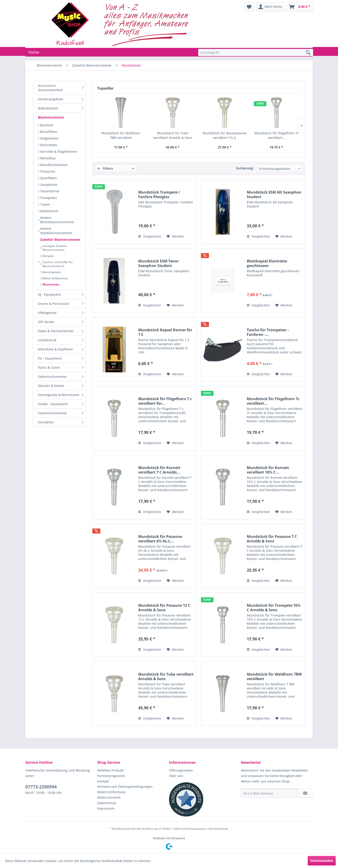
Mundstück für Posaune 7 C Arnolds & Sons (272, 539)
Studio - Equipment (53, 404)
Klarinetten (49, 145)
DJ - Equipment (49, 294)
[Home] (34, 52)
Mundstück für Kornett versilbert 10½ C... (268, 470)
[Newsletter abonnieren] (305, 793)
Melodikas (48, 158)
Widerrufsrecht (109, 797)
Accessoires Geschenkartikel (50, 88)
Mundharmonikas (54, 165)
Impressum (106, 808)
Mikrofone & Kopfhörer (56, 349)
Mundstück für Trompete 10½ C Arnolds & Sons (274, 608)
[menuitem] (249, 7)
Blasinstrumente (51, 117)
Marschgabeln (52, 272)
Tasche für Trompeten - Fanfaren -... (268, 332)
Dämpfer (48, 256)
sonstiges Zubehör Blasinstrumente (55, 248)
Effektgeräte (47, 313)
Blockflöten (49, 132)
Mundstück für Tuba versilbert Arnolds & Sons (173, 135)
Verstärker (46, 422)
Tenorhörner (50, 191)
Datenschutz (107, 803)
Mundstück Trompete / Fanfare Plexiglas (159, 194)
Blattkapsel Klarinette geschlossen (267, 263)
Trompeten (49, 198)
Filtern (105, 168)
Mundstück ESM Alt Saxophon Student (274, 194)
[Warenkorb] (300, 7)
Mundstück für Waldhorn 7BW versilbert (121, 135)
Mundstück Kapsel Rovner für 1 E (165, 332)
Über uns (176, 776)
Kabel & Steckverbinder (56, 331)
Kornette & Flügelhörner (59, 152)
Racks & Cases (49, 367)
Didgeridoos (49, 138)
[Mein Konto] (270, 7)
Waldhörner (49, 211)
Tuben (45, 204)
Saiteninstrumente (52, 377)
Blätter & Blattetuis (55, 278)
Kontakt (103, 781)
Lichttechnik (47, 340)
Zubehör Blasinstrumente (60, 240)
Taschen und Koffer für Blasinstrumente (58, 264)
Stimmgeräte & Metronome (59, 395)
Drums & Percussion (53, 304)
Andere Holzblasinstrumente (56, 231)
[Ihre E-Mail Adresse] (270, 793)
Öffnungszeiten (181, 770)
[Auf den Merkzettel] (175, 236)
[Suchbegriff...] (256, 52)
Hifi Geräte (46, 322)
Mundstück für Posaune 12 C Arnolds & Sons (164, 608)
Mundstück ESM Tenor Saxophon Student (159, 263)
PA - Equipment (50, 358)
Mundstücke (51, 284)
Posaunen (48, 171)
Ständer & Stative (51, 386)
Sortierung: (245, 168)
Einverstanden (322, 861)
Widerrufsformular (112, 792)
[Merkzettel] (249, 7)
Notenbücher (48, 108)
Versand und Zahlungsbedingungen (125, 786)
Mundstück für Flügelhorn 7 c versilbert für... (165, 401)
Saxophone (49, 185)
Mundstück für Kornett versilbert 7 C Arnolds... (159, 470)
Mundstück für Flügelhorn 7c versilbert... (277, 135)
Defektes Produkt (110, 770)
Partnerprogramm (111, 776)
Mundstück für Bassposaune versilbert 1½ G (225, 135)
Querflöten (48, 178)
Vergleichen (150, 236)
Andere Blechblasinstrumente (57, 220)
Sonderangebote (51, 99)
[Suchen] (308, 53)
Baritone (47, 125)
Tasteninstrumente (52, 413)
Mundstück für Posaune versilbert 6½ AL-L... (160, 539)
